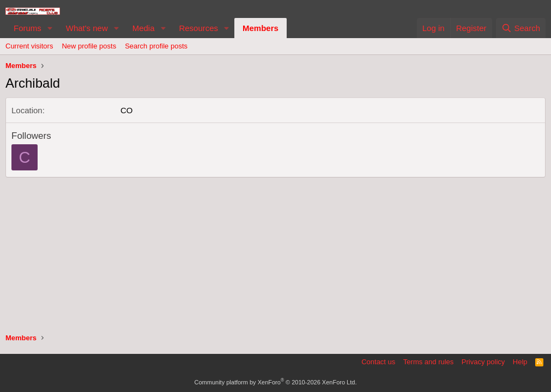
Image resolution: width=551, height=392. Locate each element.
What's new (87, 28)
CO (127, 110)
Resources (198, 28)
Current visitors (29, 46)
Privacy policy (483, 362)
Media (144, 28)
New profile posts (89, 46)
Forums (28, 28)
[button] (50, 28)
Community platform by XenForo (276, 382)
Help (520, 362)
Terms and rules (428, 362)
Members (261, 28)
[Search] (521, 28)
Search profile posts (156, 46)
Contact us (378, 362)
